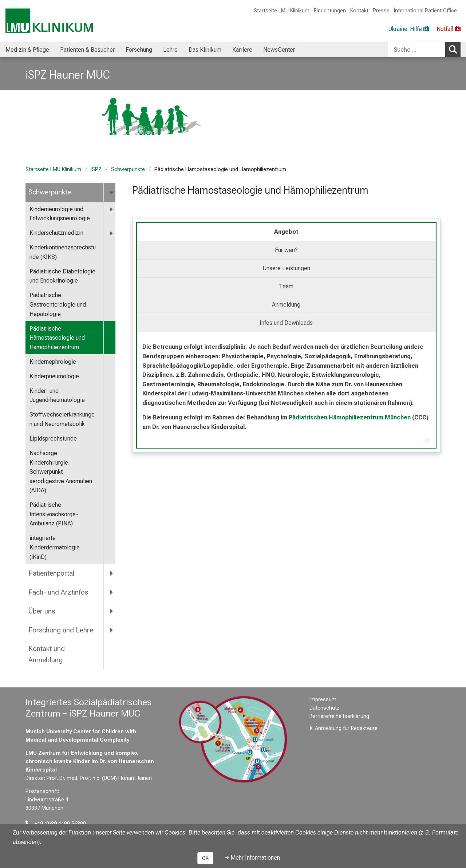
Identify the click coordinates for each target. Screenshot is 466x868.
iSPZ (96, 169)
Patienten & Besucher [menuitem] (87, 50)
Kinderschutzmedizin (56, 233)
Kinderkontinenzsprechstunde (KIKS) (63, 252)
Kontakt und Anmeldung (47, 654)
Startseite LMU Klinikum (282, 11)
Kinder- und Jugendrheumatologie (57, 396)
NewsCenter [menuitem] (279, 50)
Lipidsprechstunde (53, 439)
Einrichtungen (330, 11)
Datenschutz (325, 708)
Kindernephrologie (53, 362)
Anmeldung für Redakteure (346, 728)
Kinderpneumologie (54, 376)
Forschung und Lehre (61, 630)
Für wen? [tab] (286, 250)
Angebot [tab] (286, 232)
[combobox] (424, 50)
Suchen (455, 49)
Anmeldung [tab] (286, 305)
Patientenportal (51, 573)
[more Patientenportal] (112, 573)
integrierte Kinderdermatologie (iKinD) (55, 547)
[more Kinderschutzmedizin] (112, 233)
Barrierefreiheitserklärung (339, 716)
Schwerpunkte (128, 169)
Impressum (323, 700)
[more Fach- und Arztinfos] (112, 592)
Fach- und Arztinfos (58, 592)
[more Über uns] (112, 611)
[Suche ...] (416, 50)
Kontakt (359, 11)
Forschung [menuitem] (139, 50)
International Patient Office (425, 11)
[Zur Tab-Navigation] (427, 441)
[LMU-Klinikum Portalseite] (49, 21)
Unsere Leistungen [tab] (286, 268)
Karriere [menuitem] (242, 50)
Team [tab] (286, 286)
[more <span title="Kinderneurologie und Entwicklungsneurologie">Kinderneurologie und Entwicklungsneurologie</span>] (112, 210)
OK (205, 858)
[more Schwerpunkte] (112, 192)
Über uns (42, 611)
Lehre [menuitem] (170, 50)
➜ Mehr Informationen (252, 858)
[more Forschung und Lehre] (112, 630)
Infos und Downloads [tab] (286, 323)
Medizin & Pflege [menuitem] (27, 50)
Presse (381, 11)
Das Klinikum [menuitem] (205, 50)
